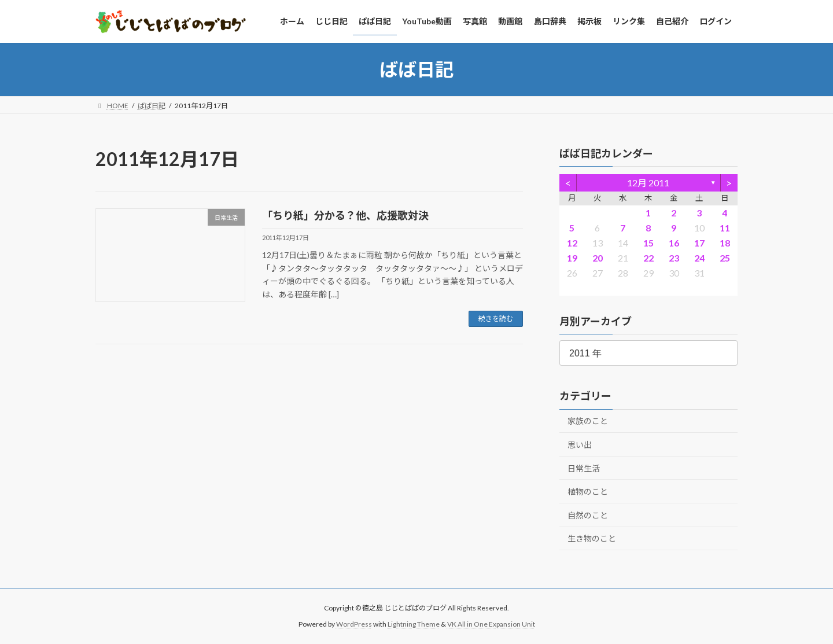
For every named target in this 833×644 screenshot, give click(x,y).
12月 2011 (649, 183)
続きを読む (496, 319)
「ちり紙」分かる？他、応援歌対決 (345, 215)
